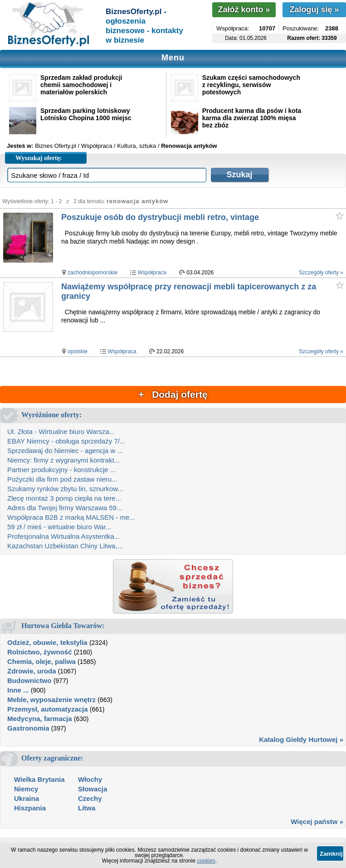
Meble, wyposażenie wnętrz (51, 700)
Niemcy (26, 789)
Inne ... (18, 690)
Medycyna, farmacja (40, 719)
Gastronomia (28, 728)
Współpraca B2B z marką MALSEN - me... (71, 517)
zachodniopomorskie (93, 273)
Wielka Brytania (39, 779)
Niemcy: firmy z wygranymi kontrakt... (63, 460)
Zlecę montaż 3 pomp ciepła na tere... (64, 498)
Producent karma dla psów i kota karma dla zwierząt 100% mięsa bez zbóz (252, 118)
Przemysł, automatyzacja (48, 709)
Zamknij (331, 854)
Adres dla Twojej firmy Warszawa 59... (65, 508)
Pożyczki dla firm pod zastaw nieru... (62, 479)
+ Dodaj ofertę (173, 394)
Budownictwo (29, 680)
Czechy (90, 798)
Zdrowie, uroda (32, 671)
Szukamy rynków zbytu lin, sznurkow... (65, 489)
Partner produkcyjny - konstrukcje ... (61, 470)
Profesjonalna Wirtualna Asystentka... (63, 536)
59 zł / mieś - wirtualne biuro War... (59, 527)
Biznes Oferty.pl (56, 146)
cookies (206, 861)
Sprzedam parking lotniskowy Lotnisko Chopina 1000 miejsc (86, 114)
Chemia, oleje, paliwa (41, 661)
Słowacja (93, 789)
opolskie (78, 351)
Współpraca (152, 273)
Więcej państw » (317, 822)
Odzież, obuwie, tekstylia (47, 642)
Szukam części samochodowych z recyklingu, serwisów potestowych (251, 85)
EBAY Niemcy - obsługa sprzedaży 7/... (66, 441)
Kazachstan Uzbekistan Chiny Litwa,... (65, 546)
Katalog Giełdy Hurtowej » (301, 739)
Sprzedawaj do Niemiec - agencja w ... (65, 451)
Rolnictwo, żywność (40, 652)
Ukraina (27, 798)
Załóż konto (244, 10)
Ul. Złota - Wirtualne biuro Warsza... (61, 432)
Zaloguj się (314, 10)
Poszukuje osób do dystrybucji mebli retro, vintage (160, 217)
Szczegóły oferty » (321, 273)
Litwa (87, 808)
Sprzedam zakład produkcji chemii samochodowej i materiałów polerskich (81, 85)
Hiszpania (30, 808)
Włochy (90, 779)
